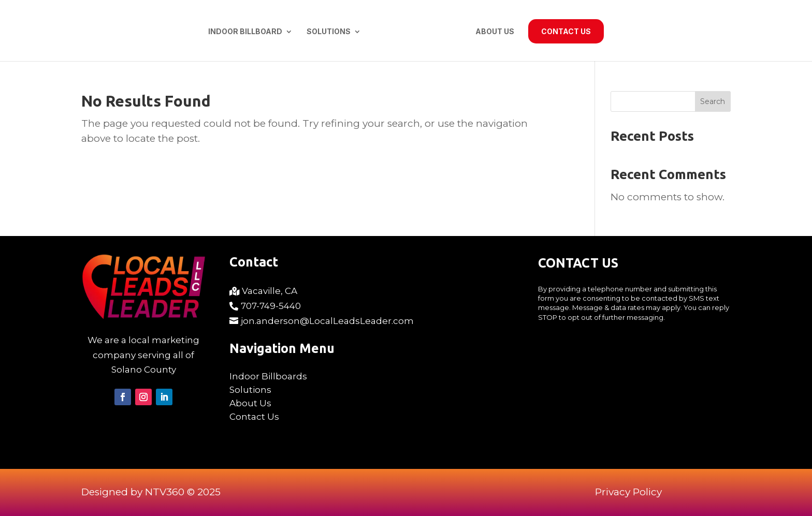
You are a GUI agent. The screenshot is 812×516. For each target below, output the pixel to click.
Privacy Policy (628, 492)
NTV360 (165, 492)
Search (713, 101)
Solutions (329, 32)
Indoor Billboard (245, 32)
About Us (495, 32)
